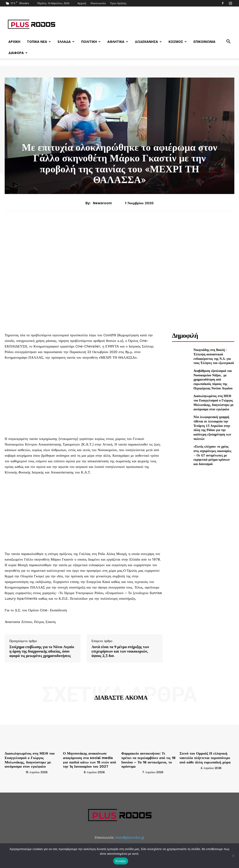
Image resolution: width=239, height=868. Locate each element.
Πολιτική (91, 42)
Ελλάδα (66, 42)
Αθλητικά (118, 42)
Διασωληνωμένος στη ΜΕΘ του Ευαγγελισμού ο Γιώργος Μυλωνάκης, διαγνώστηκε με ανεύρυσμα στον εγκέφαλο (213, 398)
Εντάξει (121, 861)
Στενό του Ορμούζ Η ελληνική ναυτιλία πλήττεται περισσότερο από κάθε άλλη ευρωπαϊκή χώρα (205, 757)
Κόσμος (178, 42)
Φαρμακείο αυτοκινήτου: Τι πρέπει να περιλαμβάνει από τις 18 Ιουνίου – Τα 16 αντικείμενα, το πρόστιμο (148, 757)
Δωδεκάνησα (148, 42)
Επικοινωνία (98, 3)
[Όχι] (233, 856)
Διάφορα (18, 53)
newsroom (102, 203)
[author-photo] (15, 770)
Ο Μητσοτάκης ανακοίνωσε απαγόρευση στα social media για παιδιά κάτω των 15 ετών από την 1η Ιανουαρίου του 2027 (89, 759)
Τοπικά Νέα (39, 42)
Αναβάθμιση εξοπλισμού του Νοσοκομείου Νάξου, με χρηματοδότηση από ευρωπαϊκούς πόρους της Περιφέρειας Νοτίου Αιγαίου (214, 377)
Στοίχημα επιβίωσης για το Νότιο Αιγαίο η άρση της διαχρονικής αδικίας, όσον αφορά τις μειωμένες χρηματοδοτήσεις (42, 651)
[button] (228, 42)
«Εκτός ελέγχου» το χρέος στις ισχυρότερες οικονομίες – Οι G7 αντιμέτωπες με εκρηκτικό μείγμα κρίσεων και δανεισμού (214, 440)
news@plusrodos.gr (130, 836)
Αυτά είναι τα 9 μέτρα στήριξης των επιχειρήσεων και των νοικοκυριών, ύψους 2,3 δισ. (120, 651)
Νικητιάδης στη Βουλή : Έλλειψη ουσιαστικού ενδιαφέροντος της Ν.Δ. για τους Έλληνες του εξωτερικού (214, 356)
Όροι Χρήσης (118, 3)
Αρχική (82, 3)
